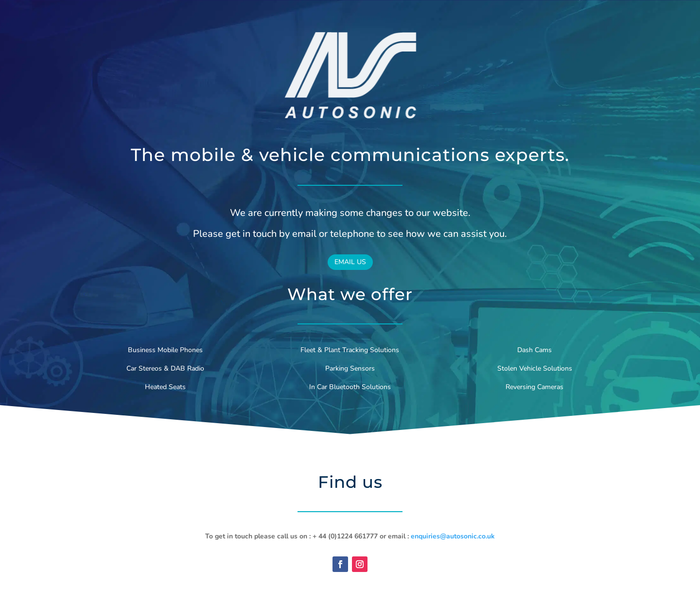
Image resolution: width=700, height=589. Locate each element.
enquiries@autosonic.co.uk (453, 536)
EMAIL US (350, 262)
